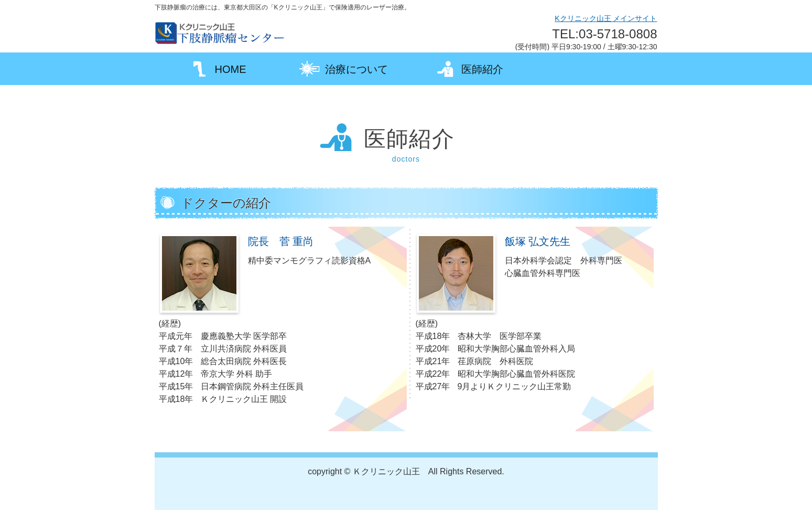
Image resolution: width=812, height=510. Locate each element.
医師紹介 (469, 69)
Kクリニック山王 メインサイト (606, 18)
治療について (343, 69)
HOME (218, 69)
